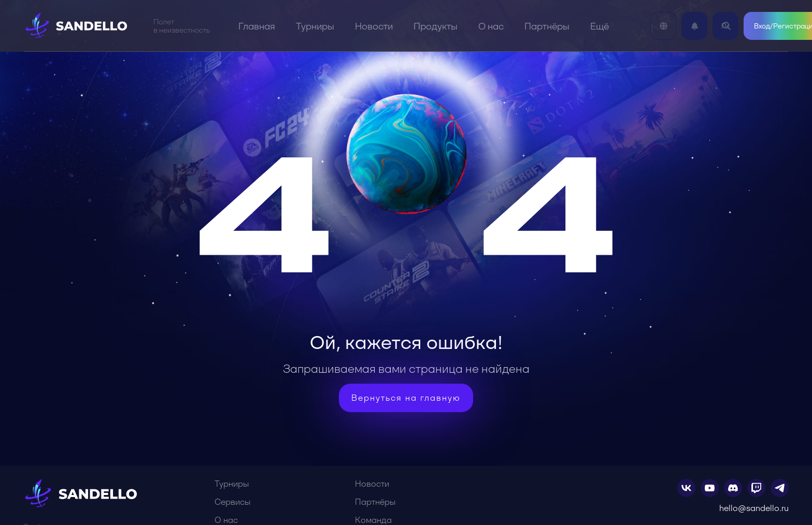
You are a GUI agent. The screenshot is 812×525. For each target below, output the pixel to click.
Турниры (315, 26)
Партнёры (547, 26)
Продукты (436, 26)
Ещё (600, 26)
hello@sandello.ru (754, 508)
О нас (491, 26)
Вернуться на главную (406, 398)
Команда (373, 520)
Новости (374, 26)
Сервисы (232, 502)
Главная (257, 26)
